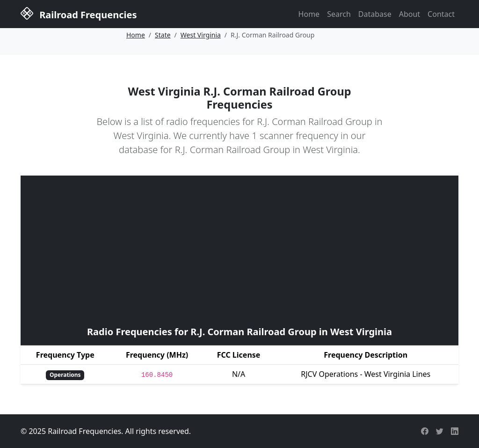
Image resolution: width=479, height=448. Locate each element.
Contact (441, 14)
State (163, 35)
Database (375, 14)
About (410, 14)
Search (339, 14)
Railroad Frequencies (79, 13)
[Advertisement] (239, 250)
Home (309, 14)
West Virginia (201, 35)
